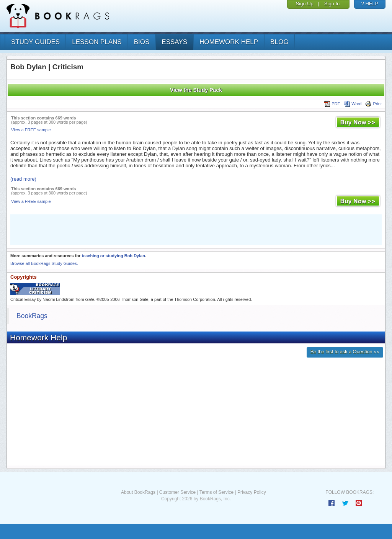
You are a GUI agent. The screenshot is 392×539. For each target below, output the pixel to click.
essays (174, 42)
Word (353, 104)
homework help (229, 42)
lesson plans (97, 42)
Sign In (332, 4)
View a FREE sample (31, 130)
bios (142, 42)
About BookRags (138, 492)
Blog (279, 42)
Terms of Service (216, 492)
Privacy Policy (252, 492)
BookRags (32, 316)
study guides (35, 42)
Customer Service (177, 492)
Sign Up (305, 4)
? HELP (370, 4)
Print (373, 104)
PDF (332, 104)
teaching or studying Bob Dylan (113, 256)
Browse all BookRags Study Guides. (44, 263)
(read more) (23, 179)
